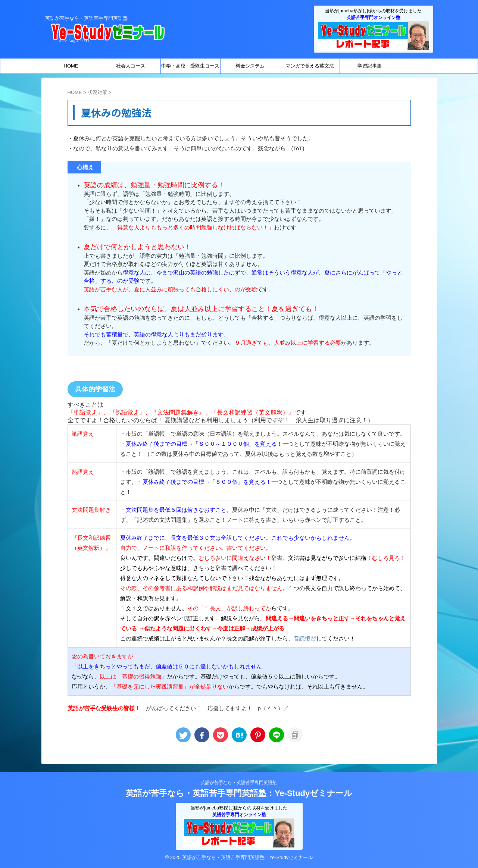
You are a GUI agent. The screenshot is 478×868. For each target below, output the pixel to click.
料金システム (250, 66)
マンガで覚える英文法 (310, 66)
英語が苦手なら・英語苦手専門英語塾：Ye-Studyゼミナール (239, 793)
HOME (71, 66)
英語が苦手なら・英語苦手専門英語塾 (239, 783)
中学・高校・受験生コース (190, 66)
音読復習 (305, 638)
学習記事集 (370, 66)
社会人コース (131, 66)
